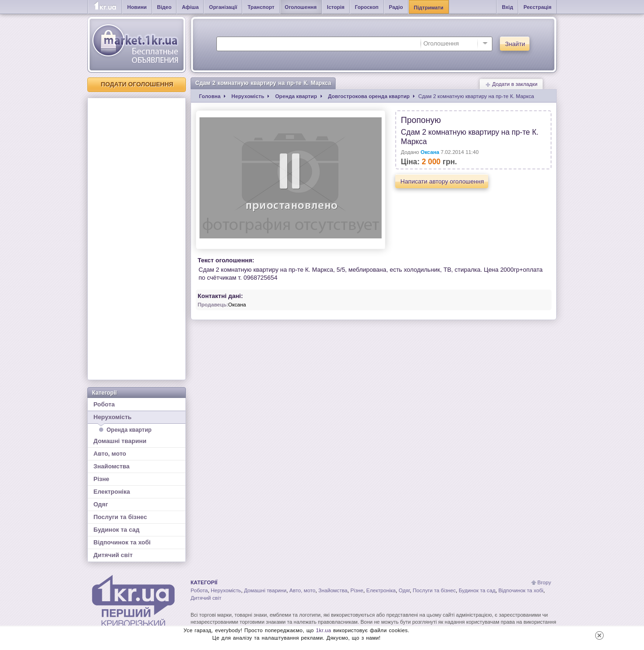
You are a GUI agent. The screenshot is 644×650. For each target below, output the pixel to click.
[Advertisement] (137, 239)
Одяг (101, 504)
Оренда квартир (129, 430)
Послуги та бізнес (120, 517)
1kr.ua (324, 630)
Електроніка (112, 492)
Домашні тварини (120, 441)
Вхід (507, 7)
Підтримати (429, 8)
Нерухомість (137, 419)
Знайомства (111, 466)
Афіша (190, 7)
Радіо (396, 7)
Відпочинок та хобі (122, 542)
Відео (165, 7)
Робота (104, 404)
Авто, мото (110, 454)
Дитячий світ (113, 555)
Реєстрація (537, 7)
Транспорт (261, 7)
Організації (223, 7)
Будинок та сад (116, 530)
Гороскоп (367, 7)
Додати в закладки (511, 84)
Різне (101, 479)
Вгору (544, 582)
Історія (336, 7)
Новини (137, 7)
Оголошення (301, 7)
